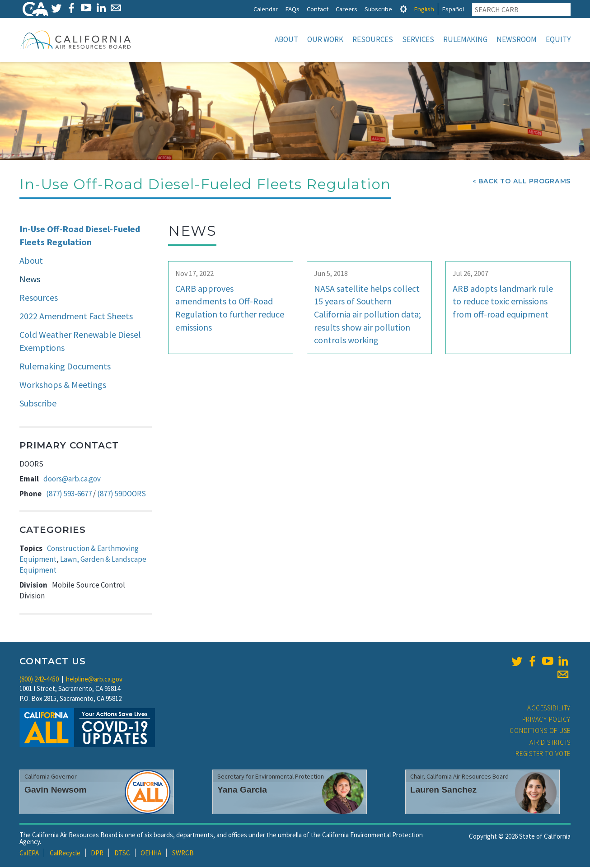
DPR (97, 854)
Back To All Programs (524, 182)
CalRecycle (65, 854)
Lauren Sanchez (443, 791)
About (286, 39)
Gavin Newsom (56, 791)
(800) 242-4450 (39, 680)
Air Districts (550, 743)
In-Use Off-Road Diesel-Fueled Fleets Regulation (80, 236)
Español (453, 9)
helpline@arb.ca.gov (94, 680)
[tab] (403, 9)
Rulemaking (465, 39)
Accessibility (549, 709)
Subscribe (378, 9)
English (424, 9)
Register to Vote (543, 754)
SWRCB (183, 854)
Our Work (325, 39)
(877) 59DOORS (122, 495)
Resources (373, 39)
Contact (318, 9)
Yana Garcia (242, 791)
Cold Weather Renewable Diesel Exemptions (80, 342)
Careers (347, 9)
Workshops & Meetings (63, 385)
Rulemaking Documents (65, 367)
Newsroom (517, 39)
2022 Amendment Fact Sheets (76, 317)
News (30, 280)
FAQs (292, 9)
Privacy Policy (547, 720)
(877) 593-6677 (69, 495)
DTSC (122, 854)
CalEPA (29, 854)
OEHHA (151, 854)
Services (418, 39)
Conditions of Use (540, 731)
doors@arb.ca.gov (72, 480)
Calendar (266, 9)
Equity (558, 39)
